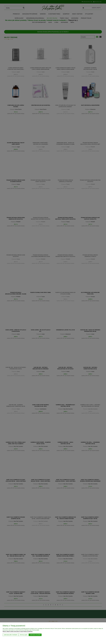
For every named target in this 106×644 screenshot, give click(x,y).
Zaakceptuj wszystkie (35, 635)
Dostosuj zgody (24, 635)
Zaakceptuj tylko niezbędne (11, 635)
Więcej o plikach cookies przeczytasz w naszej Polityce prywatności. (18, 632)
